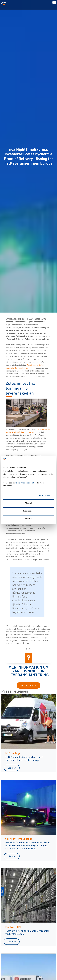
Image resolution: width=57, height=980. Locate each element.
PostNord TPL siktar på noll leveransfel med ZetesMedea (27, 932)
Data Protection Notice (26, 483)
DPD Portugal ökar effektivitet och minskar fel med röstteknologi (24, 758)
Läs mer (12, 768)
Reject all (29, 519)
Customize (29, 511)
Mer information (28, 685)
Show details (44, 495)
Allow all (28, 503)
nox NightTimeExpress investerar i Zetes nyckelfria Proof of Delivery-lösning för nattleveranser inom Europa (27, 845)
